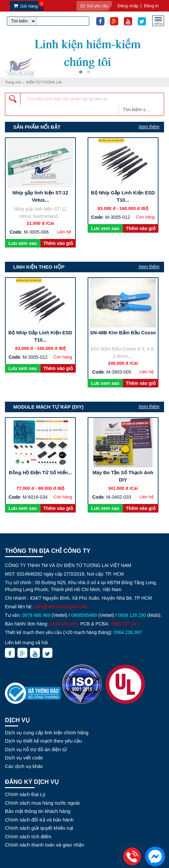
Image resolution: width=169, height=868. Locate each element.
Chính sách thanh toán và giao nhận (45, 845)
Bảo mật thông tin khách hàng (38, 811)
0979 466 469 (36, 615)
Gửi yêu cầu (94, 6)
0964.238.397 (128, 632)
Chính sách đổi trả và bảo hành (39, 820)
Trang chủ (13, 82)
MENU (159, 23)
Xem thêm (149, 127)
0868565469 (84, 615)
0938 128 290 (132, 615)
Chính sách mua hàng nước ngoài (42, 803)
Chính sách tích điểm (28, 836)
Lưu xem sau (23, 243)
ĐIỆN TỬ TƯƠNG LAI (44, 82)
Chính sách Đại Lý (25, 794)
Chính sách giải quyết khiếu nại (39, 828)
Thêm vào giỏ (58, 243)
